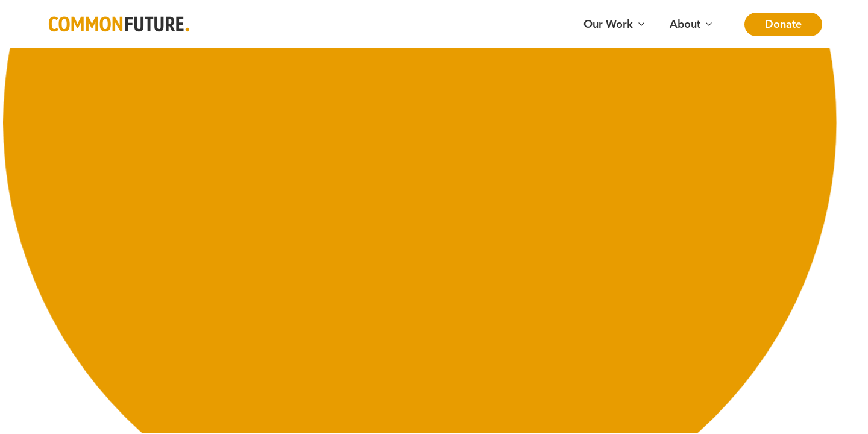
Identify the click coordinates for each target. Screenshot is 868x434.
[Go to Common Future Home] (119, 24)
